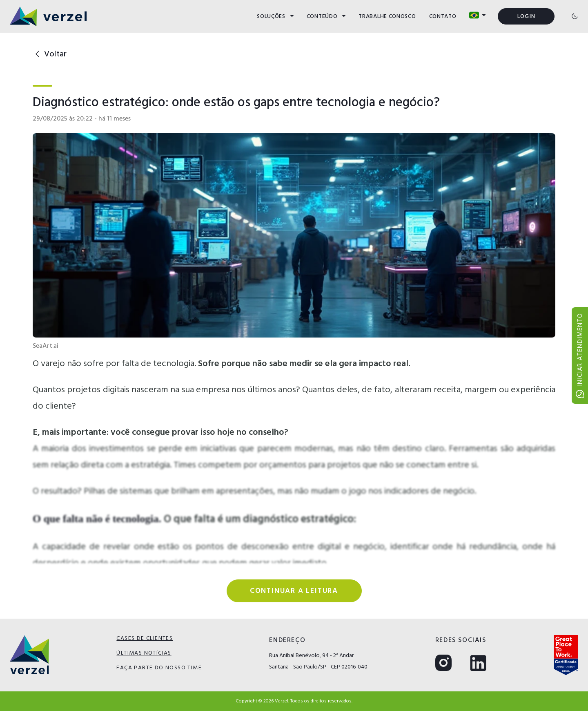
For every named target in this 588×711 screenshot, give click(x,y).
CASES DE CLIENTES (145, 638)
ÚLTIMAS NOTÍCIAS (144, 653)
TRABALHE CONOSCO (387, 16)
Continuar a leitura (294, 591)
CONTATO (443, 16)
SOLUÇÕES (275, 16)
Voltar (50, 54)
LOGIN (526, 16)
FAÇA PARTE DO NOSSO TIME (159, 668)
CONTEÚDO (326, 16)
